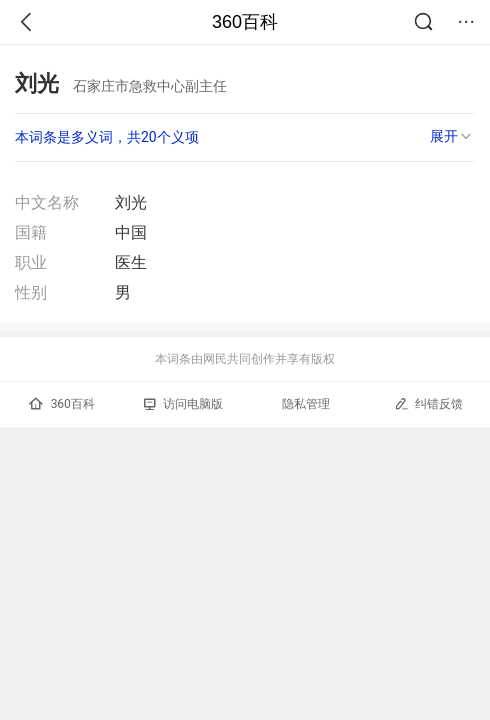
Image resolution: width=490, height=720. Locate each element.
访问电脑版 (183, 404)
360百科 (245, 22)
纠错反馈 (428, 403)
